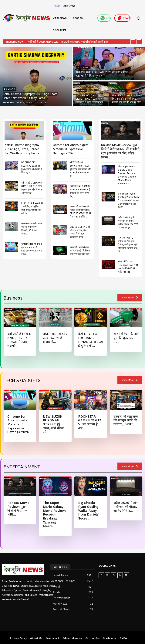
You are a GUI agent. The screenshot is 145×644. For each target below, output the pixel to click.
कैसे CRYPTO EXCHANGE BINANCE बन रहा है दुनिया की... (90, 340)
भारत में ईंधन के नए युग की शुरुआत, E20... (125, 338)
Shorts (124, 18)
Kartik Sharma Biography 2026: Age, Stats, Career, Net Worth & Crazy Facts (22, 149)
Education (83, 68)
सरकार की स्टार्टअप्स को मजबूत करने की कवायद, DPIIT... (126, 420)
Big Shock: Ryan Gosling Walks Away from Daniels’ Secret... (89, 510)
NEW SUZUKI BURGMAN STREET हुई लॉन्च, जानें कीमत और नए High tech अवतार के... (80, 169)
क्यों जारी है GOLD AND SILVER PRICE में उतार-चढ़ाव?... (19, 340)
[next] (139, 42)
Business (81, 91)
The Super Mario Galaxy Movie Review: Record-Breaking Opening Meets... (54, 514)
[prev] (133, 42)
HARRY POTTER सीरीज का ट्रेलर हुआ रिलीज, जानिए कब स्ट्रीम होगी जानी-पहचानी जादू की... (128, 245)
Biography (10, 89)
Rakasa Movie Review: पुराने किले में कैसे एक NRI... (18, 508)
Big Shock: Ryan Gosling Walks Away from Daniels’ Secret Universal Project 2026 (129, 201)
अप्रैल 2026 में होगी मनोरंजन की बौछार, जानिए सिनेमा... (126, 506)
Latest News (119, 91)
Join (105, 18)
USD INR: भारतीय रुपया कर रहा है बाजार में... (55, 338)
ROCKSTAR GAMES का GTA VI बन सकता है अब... (90, 422)
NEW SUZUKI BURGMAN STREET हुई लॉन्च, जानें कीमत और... (53, 424)
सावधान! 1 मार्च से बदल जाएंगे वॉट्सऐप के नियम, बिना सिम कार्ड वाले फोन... (80, 251)
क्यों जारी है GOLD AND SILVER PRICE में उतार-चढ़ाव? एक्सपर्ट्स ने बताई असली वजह (71, 42)
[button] (139, 18)
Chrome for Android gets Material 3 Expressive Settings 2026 (71, 149)
